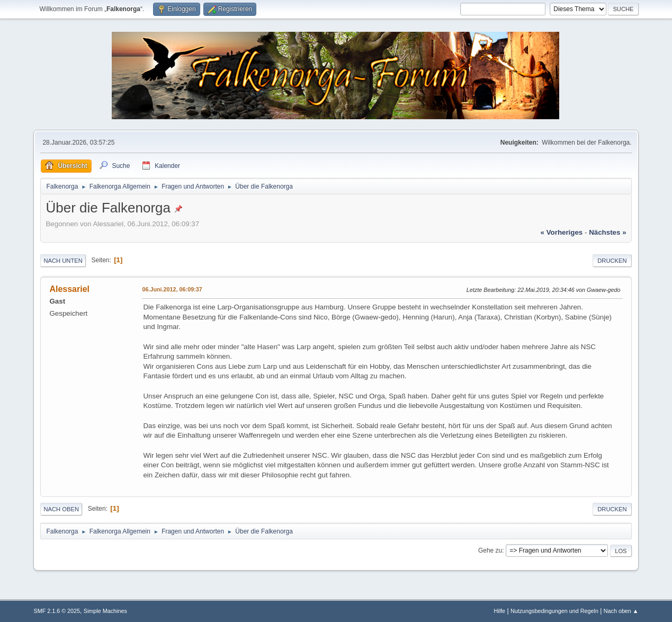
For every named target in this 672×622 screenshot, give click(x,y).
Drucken (612, 261)
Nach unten (63, 261)
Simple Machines (105, 611)
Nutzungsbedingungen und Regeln (554, 611)
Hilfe (500, 611)
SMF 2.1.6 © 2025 (57, 611)
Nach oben (61, 509)
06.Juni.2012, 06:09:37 (172, 289)
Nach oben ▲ (621, 611)
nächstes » (607, 232)
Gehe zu (490, 550)
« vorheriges (562, 232)
